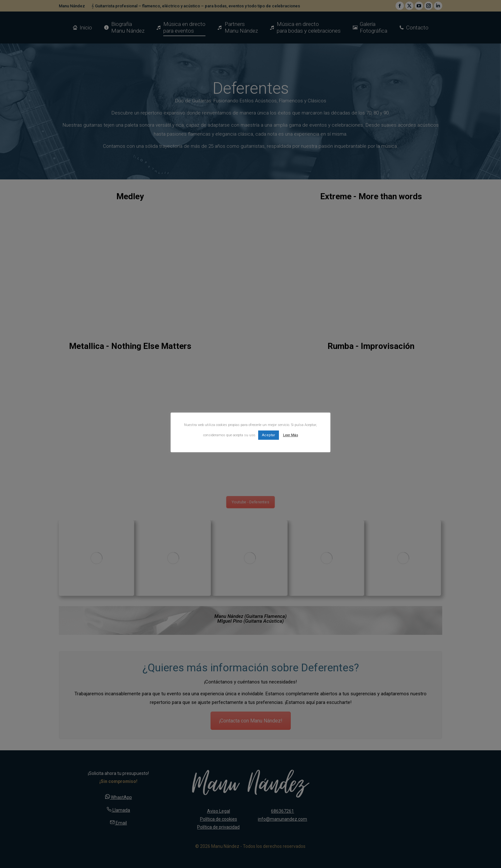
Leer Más (291, 435)
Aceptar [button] (269, 435)
